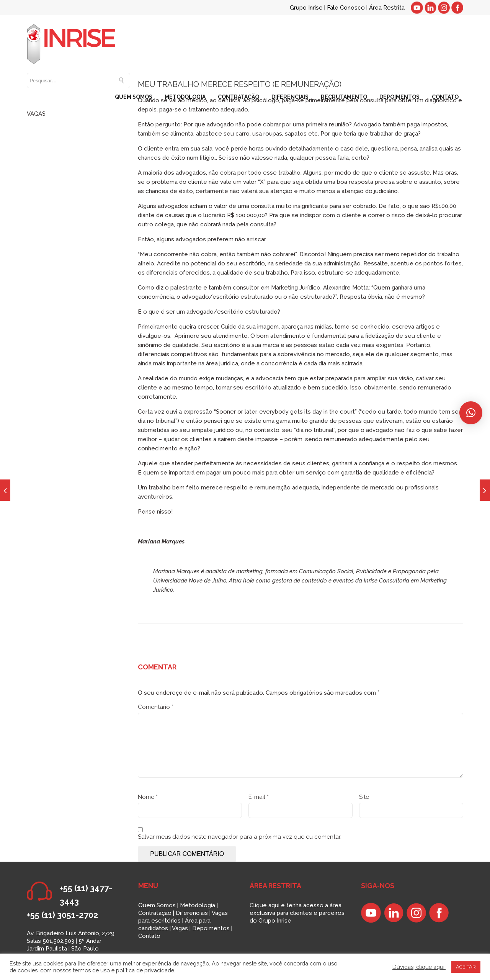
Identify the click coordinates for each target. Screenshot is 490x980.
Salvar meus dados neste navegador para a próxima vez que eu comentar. (240, 837)
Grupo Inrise (306, 8)
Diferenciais (192, 913)
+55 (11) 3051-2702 (63, 915)
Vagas (180, 928)
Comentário (156, 707)
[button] (471, 413)
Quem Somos (157, 905)
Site (364, 797)
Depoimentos (211, 928)
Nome (148, 797)
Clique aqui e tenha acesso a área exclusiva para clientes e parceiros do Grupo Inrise (297, 913)
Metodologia (198, 905)
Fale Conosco (347, 8)
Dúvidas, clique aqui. (419, 967)
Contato (149, 936)
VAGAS (36, 114)
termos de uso (91, 970)
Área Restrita (387, 8)
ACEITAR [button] (466, 967)
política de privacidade (145, 970)
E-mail (259, 797)
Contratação (155, 913)
